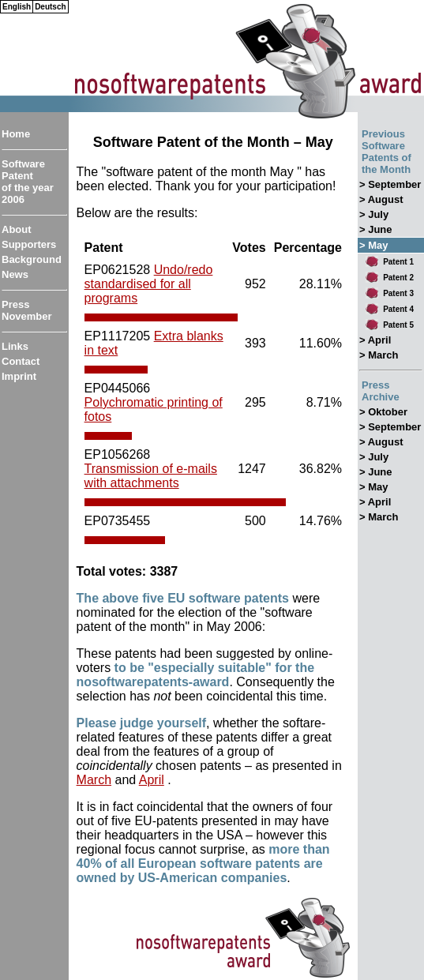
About (17, 229)
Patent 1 (398, 262)
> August (381, 199)
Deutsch (50, 7)
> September (390, 184)
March (94, 780)
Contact (21, 361)
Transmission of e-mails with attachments (151, 476)
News (15, 274)
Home (16, 134)
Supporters (29, 244)
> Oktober (383, 412)
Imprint (19, 376)
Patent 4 (398, 309)
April (152, 780)
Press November (27, 310)
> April (375, 340)
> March (379, 355)
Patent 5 (398, 325)
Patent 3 (398, 293)
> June (376, 229)
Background (32, 259)
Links (15, 346)
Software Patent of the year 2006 (28, 182)
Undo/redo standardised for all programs (149, 284)
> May (374, 487)
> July (374, 214)
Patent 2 (398, 278)
